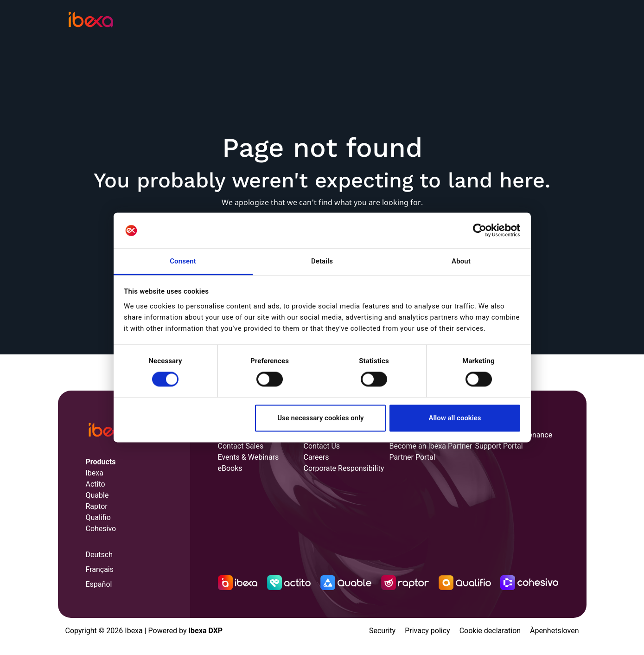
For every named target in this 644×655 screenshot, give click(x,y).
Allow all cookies (455, 418)
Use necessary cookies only (320, 418)
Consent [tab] (183, 261)
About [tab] (461, 261)
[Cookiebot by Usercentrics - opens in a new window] (480, 231)
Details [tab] (322, 261)
